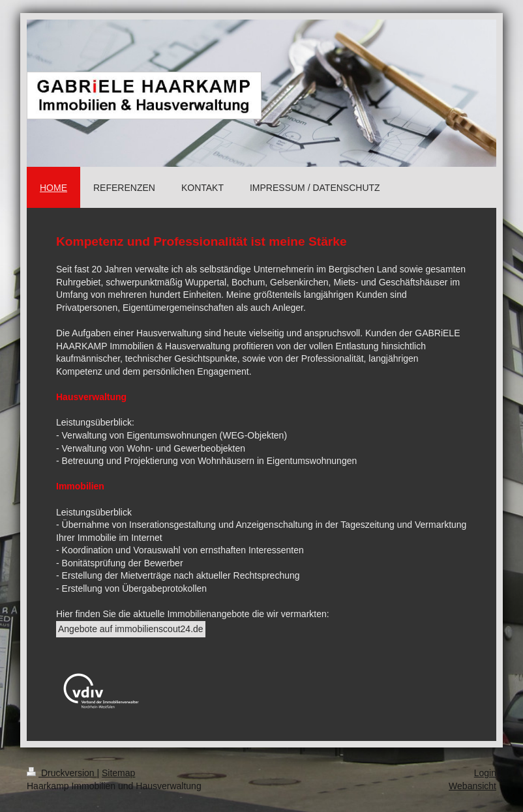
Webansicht (472, 786)
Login (485, 773)
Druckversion (62, 773)
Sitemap (118, 773)
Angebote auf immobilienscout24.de (131, 629)
